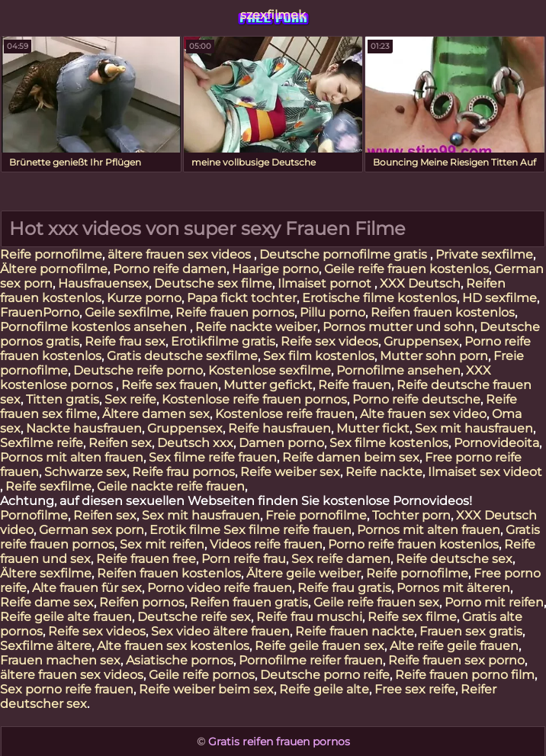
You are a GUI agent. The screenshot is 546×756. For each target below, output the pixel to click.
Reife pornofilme (51, 254)
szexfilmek (273, 15)
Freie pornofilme (316, 515)
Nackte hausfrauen (84, 428)
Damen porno (281, 443)
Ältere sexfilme (46, 573)
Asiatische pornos (180, 660)
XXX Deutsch (420, 283)
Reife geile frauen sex (320, 646)
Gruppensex (421, 341)
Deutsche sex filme (213, 283)
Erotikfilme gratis (223, 341)
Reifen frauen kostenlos (443, 312)
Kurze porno (144, 298)
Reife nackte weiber (256, 327)
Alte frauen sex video (423, 414)
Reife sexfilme (48, 486)
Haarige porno (275, 269)
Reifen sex (120, 443)
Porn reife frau (244, 559)
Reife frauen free (146, 559)
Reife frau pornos (183, 472)
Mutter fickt (373, 428)
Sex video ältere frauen (220, 631)
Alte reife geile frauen (454, 646)
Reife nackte (384, 472)
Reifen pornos (142, 602)
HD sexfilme (499, 298)
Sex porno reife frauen (67, 689)
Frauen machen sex (60, 660)
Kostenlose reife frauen (285, 414)
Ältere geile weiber (304, 573)
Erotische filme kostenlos (379, 298)
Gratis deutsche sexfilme (182, 356)
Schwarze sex (85, 472)
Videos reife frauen (266, 544)
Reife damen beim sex (351, 457)
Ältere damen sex (156, 414)
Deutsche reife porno (138, 370)
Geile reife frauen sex (376, 602)
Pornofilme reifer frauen (311, 660)
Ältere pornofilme (54, 269)
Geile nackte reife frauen (171, 486)
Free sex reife (415, 689)
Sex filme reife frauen (213, 457)
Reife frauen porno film (465, 675)
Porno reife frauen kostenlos (413, 544)
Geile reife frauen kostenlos (406, 269)
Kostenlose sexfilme (270, 370)
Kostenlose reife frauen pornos (254, 399)
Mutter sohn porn (434, 356)
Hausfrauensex (103, 283)
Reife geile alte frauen (66, 617)
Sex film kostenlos (319, 356)
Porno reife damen (170, 269)
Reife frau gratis (344, 588)
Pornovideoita (496, 443)
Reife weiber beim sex (206, 689)
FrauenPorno (40, 312)
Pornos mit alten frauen (72, 457)
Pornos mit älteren (453, 588)
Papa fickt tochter (242, 298)
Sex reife (130, 399)
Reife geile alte (324, 689)
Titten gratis (63, 399)
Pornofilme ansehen (398, 370)
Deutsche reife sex (194, 617)
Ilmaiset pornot (326, 283)
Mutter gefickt (268, 385)
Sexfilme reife (42, 443)
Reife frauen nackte (355, 631)
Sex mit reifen (162, 544)
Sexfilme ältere (46, 646)
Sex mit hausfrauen (474, 428)
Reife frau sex (125, 341)
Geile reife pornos (202, 675)
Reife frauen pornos (235, 312)
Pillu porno (332, 312)
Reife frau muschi (309, 617)
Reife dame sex (47, 602)
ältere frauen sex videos (181, 254)
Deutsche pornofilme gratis (345, 254)
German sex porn (92, 530)
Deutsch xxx (195, 443)
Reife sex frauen (170, 385)
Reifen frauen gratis (249, 602)
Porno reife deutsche (416, 399)
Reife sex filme (412, 617)
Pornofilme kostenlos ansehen (95, 327)
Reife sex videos (329, 341)
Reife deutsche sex (454, 559)
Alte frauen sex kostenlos (173, 646)
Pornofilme (34, 515)
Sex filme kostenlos (389, 443)
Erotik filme (185, 530)
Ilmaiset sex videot (485, 472)
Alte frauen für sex (87, 588)
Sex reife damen (341, 559)
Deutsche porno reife (325, 675)
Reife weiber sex (290, 472)
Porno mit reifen (494, 602)
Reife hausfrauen (279, 428)
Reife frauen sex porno (456, 660)
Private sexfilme (484, 254)
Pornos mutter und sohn (398, 327)
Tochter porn (411, 515)
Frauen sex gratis (471, 631)
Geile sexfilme (127, 312)
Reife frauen (355, 385)
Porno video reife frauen (220, 588)
